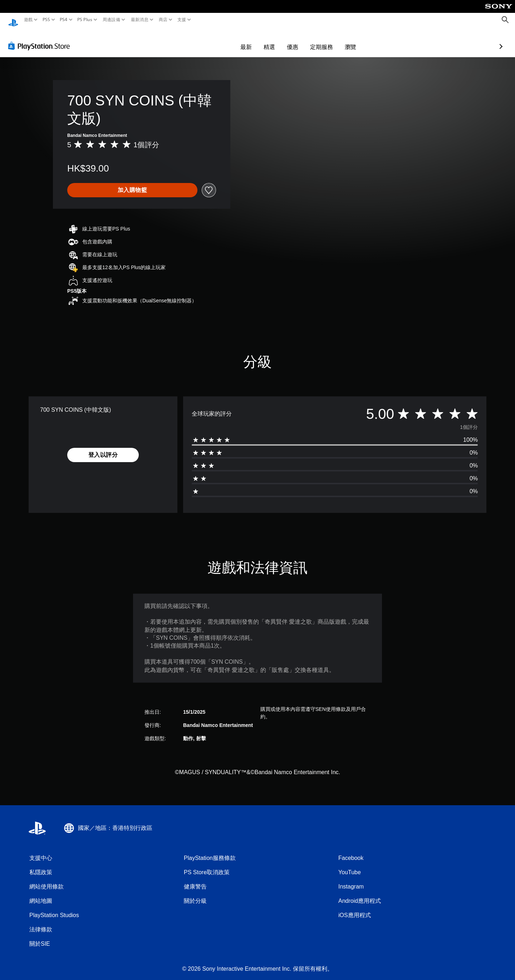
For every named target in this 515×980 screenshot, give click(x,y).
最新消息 (139, 20)
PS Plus (85, 20)
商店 (163, 20)
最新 (205, 40)
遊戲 (28, 20)
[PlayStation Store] (41, 39)
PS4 (64, 20)
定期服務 (280, 40)
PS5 (46, 20)
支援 (182, 20)
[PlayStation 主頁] (13, 20)
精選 (228, 40)
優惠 (251, 40)
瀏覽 (309, 40)
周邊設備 (111, 20)
